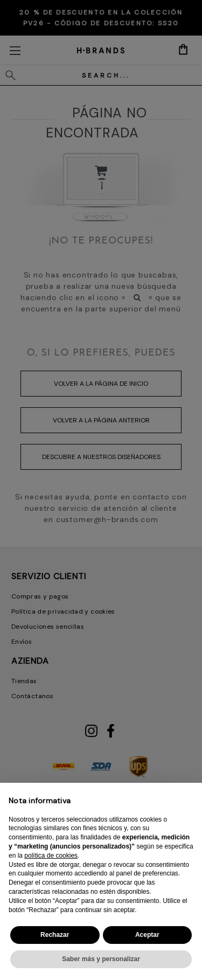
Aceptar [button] (147, 935)
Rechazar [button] (55, 935)
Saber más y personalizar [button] (101, 959)
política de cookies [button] (51, 856)
